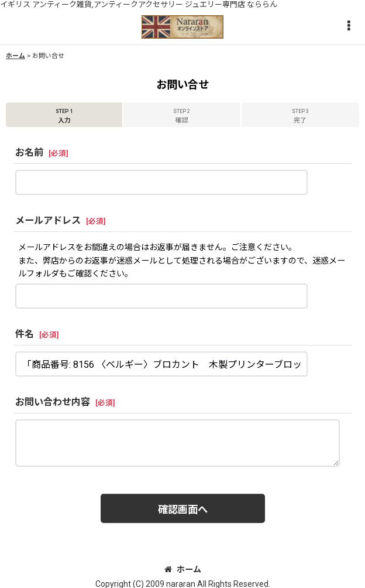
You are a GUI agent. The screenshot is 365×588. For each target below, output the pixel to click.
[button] (349, 27)
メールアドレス (48, 220)
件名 (25, 334)
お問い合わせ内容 (53, 402)
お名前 (29, 153)
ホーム (183, 569)
